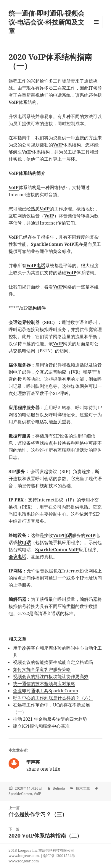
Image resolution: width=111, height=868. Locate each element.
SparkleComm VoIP (53, 244)
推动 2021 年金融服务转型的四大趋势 (50, 719)
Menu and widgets (96, 28)
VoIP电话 (36, 265)
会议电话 (17, 556)
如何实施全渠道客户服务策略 (42, 669)
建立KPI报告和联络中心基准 (41, 726)
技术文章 (83, 788)
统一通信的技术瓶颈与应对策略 (44, 683)
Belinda (59, 788)
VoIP (14, 102)
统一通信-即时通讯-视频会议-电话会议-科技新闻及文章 (46, 22)
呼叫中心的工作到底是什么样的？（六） (53, 698)
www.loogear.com (24, 861)
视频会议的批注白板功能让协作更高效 (51, 676)
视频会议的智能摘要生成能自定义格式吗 (53, 662)
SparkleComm (20, 794)
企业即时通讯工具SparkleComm (46, 690)
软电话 (24, 542)
